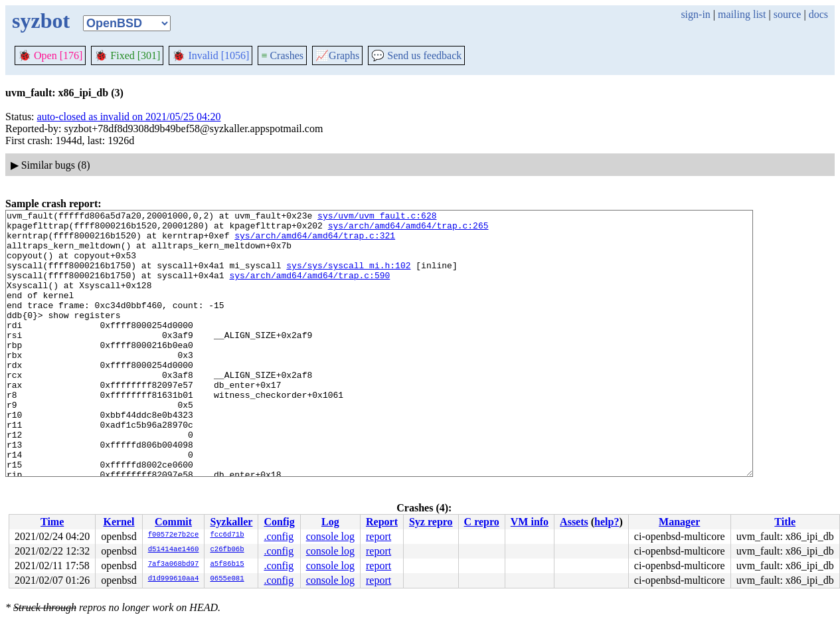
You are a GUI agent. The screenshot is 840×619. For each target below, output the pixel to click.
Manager (679, 522)
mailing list (742, 14)
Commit (173, 522)
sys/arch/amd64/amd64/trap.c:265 (408, 229)
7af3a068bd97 (174, 565)
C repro (482, 522)
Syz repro (431, 522)
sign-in (695, 14)
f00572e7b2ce (174, 535)
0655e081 (227, 579)
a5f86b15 (227, 565)
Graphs (337, 55)
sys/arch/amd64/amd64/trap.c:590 (309, 289)
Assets (574, 522)
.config (279, 536)
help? (607, 522)
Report (382, 522)
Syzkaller (231, 522)
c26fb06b (227, 550)
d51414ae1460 (174, 550)
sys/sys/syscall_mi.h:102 (348, 277)
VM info (530, 522)
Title (785, 522)
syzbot (41, 21)
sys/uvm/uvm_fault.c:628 (377, 217)
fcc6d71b (227, 535)
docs (818, 14)
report (378, 536)
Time (52, 522)
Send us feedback (416, 55)
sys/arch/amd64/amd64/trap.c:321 (315, 241)
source (788, 14)
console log (330, 536)
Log (330, 522)
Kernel (119, 522)
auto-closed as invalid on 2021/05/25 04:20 (129, 117)
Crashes (282, 55)
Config (279, 522)
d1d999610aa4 (174, 579)
